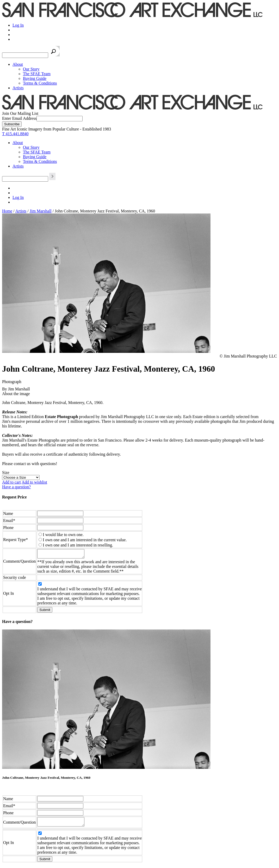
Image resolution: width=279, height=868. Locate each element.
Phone (8, 528)
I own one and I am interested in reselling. (78, 545)
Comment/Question (19, 562)
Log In (18, 25)
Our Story (31, 69)
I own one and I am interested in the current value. (85, 540)
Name (8, 513)
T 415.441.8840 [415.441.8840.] (15, 134)
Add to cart (11, 482)
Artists (18, 88)
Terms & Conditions (40, 83)
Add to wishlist (34, 482)
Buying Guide (35, 78)
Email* (9, 521)
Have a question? (16, 487)
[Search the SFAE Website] (25, 55)
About (18, 64)
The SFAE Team (37, 74)
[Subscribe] (12, 124)
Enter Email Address (19, 118)
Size (6, 472)
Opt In (8, 595)
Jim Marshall (41, 211)
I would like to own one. (63, 535)
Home (7, 211)
